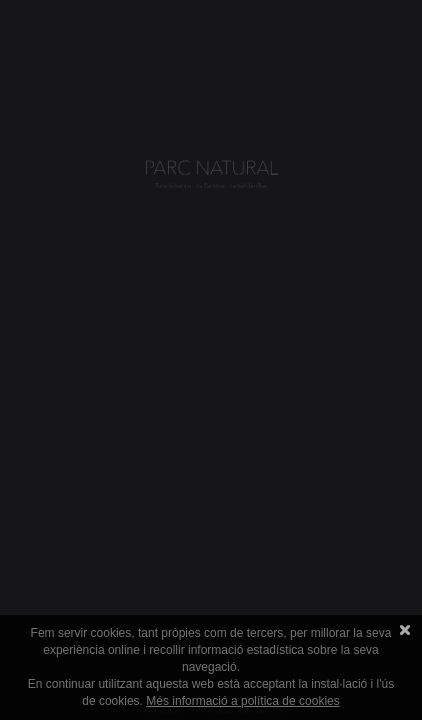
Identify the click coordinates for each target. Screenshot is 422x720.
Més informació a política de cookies (242, 701)
